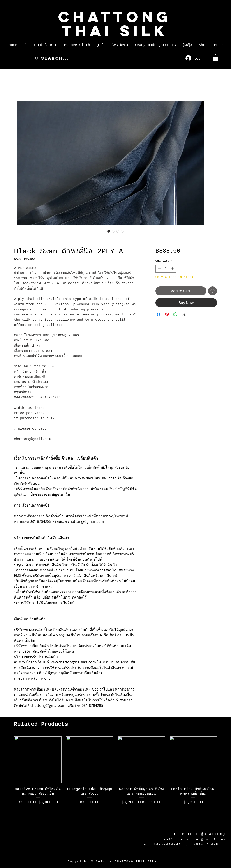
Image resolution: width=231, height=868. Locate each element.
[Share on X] (184, 314)
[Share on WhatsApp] (176, 314)
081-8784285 (207, 844)
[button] (25, 45)
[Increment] (173, 269)
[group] (115, 781)
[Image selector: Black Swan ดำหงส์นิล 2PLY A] (109, 231)
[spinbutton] (166, 269)
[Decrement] (159, 269)
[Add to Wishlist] (213, 291)
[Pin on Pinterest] (167, 314)
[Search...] (105, 58)
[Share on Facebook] (158, 314)
